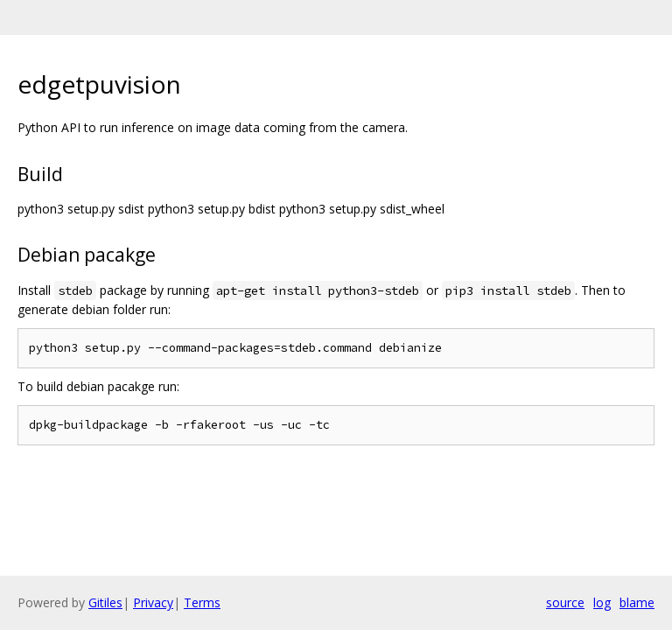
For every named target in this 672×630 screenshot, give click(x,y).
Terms (202, 602)
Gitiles (105, 602)
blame (637, 602)
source (565, 602)
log (602, 602)
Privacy (153, 602)
